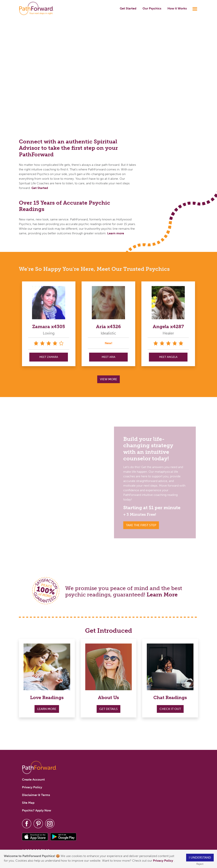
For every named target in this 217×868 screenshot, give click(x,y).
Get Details (108, 709)
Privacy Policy (163, 861)
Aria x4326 (108, 326)
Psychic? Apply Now (37, 810)
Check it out (170, 709)
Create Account (33, 780)
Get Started (128, 8)
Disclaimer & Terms (36, 795)
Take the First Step (141, 525)
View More (108, 379)
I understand (200, 857)
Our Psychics (152, 8)
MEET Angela (168, 357)
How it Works (177, 8)
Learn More (162, 595)
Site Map (28, 803)
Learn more (116, 233)
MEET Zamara (49, 357)
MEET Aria (108, 357)
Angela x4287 (168, 326)
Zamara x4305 (49, 326)
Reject (200, 864)
